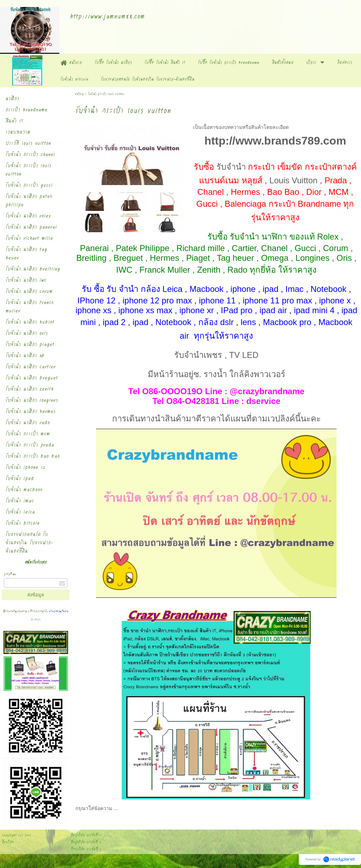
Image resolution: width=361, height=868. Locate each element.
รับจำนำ (231, 167)
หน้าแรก (80, 94)
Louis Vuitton (294, 180)
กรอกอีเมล (10, 574)
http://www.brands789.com (275, 141)
